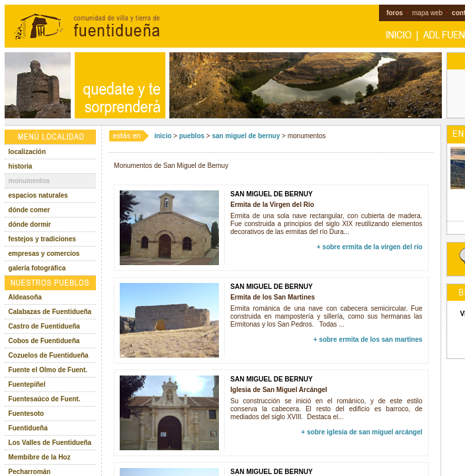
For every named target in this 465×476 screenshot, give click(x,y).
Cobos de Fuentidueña (44, 341)
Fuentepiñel (27, 384)
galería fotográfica (37, 268)
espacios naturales (38, 195)
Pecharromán (30, 472)
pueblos (192, 136)
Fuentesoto (26, 414)
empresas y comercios (44, 254)
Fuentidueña (28, 428)
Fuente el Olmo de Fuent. (48, 370)
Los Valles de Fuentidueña (50, 443)
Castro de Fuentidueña (44, 326)
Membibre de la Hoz (40, 457)
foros (395, 13)
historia (21, 166)
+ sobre (370, 247)
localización (27, 152)
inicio (163, 136)
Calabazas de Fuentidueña (50, 312)
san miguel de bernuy (246, 136)
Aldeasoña (25, 297)
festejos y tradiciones (42, 239)
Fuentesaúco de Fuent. (45, 399)
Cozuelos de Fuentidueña (49, 355)
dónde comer (29, 210)
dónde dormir (30, 224)
